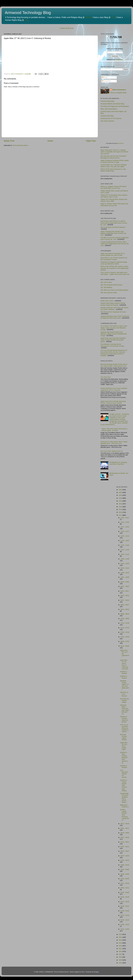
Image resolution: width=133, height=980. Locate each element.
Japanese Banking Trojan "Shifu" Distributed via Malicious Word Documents (115, 317)
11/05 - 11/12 (125, 554)
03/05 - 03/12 (125, 888)
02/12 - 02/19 (125, 902)
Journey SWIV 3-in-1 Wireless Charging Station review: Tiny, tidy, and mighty (113, 166)
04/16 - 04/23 (125, 860)
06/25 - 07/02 (125, 641)
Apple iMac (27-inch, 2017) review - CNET (124, 746)
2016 (121, 934)
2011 (121, 949)
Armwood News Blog (107, 101)
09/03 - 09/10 (125, 596)
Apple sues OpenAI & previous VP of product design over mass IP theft (112, 254)
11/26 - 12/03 (125, 541)
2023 (121, 498)
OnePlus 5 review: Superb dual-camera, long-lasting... (124, 785)
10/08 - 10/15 (125, 573)
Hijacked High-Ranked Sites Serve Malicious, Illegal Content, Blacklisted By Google (114, 334)
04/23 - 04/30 (125, 856)
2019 (121, 509)
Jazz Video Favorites (107, 121)
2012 (121, 946)
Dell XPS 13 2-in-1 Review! (124, 694)
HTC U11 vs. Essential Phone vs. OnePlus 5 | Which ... (124, 728)
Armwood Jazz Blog (107, 116)
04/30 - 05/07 (125, 851)
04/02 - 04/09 (125, 869)
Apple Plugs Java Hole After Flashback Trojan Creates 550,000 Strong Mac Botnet (113, 340)
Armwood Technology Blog (28, 13)
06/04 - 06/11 (125, 828)
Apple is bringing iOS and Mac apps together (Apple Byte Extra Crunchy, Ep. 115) (113, 233)
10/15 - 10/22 (125, 568)
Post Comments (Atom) (20, 145)
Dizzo (83, 972)
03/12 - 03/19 (125, 883)
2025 (121, 492)
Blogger (96, 972)
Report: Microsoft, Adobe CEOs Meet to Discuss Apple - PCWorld (114, 430)
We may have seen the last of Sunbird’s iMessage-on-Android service (113, 157)
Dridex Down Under (107, 301)
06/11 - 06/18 (125, 824)
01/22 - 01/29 (125, 915)
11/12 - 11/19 (125, 550)
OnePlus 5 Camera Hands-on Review (124, 719)
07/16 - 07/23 (125, 628)
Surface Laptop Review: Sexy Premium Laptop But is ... (124, 815)
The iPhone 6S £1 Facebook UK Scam (113, 312)
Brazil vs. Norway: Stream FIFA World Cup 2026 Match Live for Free (114, 205)
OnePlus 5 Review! (124, 672)
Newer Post (9, 141)
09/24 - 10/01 (125, 582)
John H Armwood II (119, 90)
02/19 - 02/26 (125, 897)
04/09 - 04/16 (125, 865)
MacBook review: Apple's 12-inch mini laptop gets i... (125, 685)
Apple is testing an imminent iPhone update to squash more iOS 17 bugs (115, 161)
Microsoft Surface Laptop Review (123, 737)
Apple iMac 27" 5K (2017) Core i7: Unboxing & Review (124, 664)
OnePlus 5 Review (124, 677)
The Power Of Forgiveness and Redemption (115, 106)
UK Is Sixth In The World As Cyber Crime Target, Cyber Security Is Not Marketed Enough (114, 328)
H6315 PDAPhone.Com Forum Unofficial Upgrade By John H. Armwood (114, 389)
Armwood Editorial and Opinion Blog (112, 104)
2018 (121, 512)
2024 (121, 495)
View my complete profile (118, 93)
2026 (121, 490)
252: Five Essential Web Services (111, 285)
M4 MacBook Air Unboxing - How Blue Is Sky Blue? (118, 463)
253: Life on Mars (106, 282)
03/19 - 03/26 (125, 879)
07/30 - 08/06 (125, 619)
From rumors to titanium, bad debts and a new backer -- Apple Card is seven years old (115, 273)
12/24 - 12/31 (125, 522)
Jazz (113, 17)
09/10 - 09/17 (125, 591)
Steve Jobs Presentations (109, 109)
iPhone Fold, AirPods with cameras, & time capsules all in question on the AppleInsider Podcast (115, 268)
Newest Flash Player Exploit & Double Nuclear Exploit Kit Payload (113, 304)
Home (50, 141)
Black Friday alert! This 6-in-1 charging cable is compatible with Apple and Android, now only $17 (115, 152)
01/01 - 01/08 (125, 929)
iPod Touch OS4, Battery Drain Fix (112, 451)
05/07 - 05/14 (125, 847)
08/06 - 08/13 (125, 614)
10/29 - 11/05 (125, 559)
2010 (121, 951)
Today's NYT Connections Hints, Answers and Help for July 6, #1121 (114, 196)
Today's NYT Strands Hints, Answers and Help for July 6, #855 (114, 200)
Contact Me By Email (66, 28)
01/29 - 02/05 (125, 911)
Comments (106, 81)
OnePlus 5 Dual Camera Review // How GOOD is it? (124, 758)
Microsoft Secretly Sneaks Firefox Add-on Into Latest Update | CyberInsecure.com (114, 365)
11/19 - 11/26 (125, 545)
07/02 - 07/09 (125, 637)
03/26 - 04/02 (125, 874)
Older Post (91, 141)
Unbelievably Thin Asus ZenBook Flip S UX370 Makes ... (124, 798)
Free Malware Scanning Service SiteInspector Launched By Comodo (112, 345)
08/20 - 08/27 (125, 605)
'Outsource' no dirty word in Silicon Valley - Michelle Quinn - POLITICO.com (114, 443)
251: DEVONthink (106, 287)
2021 (121, 504)
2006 (121, 957)
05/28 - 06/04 (125, 833)
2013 (121, 943)
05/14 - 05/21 (125, 842)
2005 (121, 960)
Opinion (88, 17)
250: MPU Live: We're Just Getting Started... (115, 290)
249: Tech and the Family (109, 293)
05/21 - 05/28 (125, 837)
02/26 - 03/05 (125, 892)
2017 (121, 515)
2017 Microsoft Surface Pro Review (124, 774)
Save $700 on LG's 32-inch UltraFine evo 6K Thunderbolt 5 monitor (114, 259)
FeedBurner (119, 60)
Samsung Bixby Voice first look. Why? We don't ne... (125, 709)
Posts (105, 77)
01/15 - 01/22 (125, 920)
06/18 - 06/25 (125, 646)
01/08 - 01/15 (125, 924)
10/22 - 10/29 (125, 564)
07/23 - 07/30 (125, 623)
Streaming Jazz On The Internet (111, 118)
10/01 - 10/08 (125, 577)
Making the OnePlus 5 (124, 806)
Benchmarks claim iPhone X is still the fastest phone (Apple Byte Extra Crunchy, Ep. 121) (114, 223)
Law (26, 20)
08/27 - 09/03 (125, 600)
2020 (121, 507)
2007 (121, 954)
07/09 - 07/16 (125, 632)
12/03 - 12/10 (125, 536)
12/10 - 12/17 (125, 531)
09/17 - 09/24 (125, 586)
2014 (121, 940)
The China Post (106, 377)
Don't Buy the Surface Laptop (125, 700)
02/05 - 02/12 (125, 906)
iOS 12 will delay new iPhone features (113, 227)
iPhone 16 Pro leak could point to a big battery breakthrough (113, 170)
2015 (121, 937)
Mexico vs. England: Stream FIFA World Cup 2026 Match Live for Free (113, 187)
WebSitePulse (121, 143)
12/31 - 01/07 (125, 518)
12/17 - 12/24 (125, 527)
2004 (121, 963)
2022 (121, 501)
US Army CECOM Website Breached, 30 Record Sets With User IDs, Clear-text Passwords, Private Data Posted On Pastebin (114, 353)
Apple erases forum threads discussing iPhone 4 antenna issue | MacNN (113, 402)
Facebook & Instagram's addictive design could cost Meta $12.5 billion (114, 263)
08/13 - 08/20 (125, 609)
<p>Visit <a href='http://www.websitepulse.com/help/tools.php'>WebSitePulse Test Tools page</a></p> (117, 134)
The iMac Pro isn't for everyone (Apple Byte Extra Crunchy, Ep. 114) (115, 238)
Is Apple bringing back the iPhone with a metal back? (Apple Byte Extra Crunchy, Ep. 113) (115, 244)
